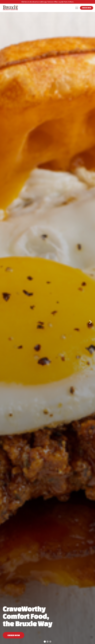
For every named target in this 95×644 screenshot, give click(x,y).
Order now (14, 635)
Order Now (87, 8)
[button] (77, 8)
